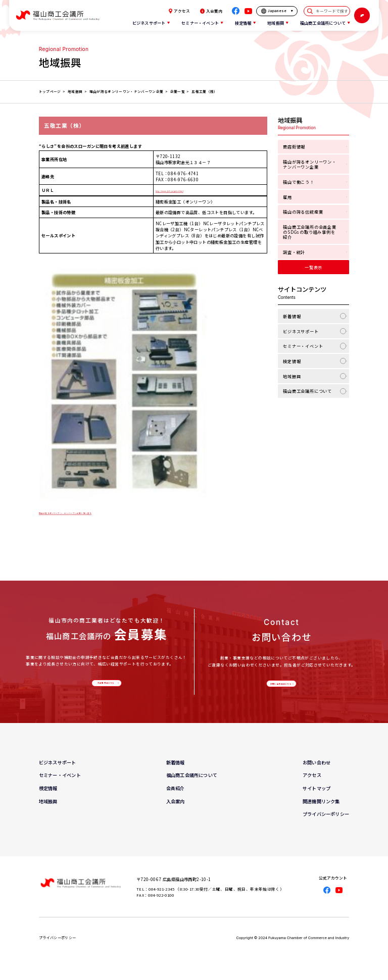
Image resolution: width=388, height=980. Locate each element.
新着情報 (292, 316)
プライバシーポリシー (326, 823)
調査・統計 (294, 252)
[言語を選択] (277, 11)
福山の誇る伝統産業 (303, 212)
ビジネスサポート (301, 331)
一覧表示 (313, 267)
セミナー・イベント (303, 346)
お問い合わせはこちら (280, 689)
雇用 (287, 197)
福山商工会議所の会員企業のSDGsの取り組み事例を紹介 (310, 232)
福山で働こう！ (299, 182)
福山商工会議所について (307, 391)
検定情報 (292, 361)
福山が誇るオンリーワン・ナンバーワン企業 (310, 164)
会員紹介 (176, 797)
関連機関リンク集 (321, 810)
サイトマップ (317, 797)
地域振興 (292, 376)
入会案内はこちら (105, 688)
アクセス (179, 11)
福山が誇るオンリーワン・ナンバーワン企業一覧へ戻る (92, 512)
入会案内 (211, 11)
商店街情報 (294, 146)
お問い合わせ (317, 771)
